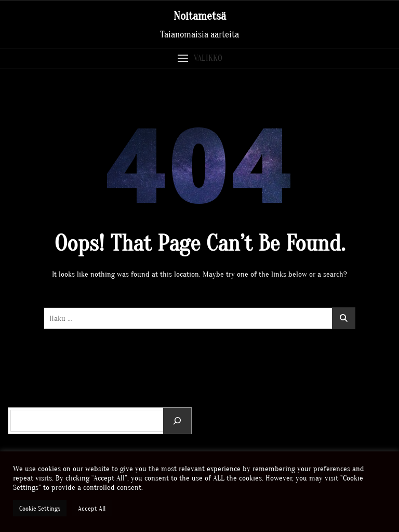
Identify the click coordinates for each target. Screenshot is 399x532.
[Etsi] (177, 421)
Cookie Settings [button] (40, 508)
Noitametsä (200, 16)
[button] (199, 59)
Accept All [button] (92, 508)
